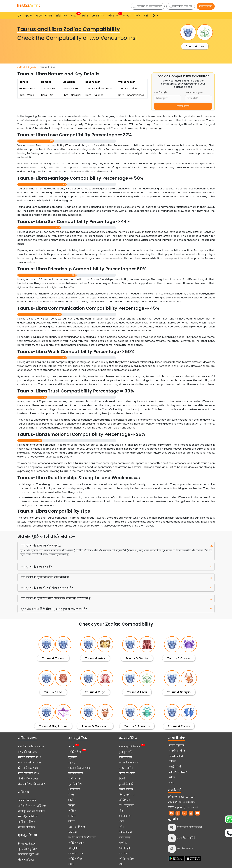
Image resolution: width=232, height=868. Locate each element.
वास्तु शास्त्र (74, 848)
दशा (121, 864)
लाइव (75, 15)
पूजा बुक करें (125, 752)
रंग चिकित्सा (125, 816)
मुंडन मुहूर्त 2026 (26, 860)
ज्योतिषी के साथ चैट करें (148, 6)
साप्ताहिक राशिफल (28, 817)
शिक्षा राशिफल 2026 (28, 773)
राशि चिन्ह (124, 853)
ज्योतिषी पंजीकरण (178, 772)
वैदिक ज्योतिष (76, 773)
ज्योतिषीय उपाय (76, 843)
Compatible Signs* (194, 93)
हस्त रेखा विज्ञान (77, 827)
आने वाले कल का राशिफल (32, 806)
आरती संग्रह (125, 837)
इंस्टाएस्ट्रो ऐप (125, 757)
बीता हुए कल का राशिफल (31, 811)
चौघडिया (73, 832)
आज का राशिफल (27, 801)
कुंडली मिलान (44, 16)
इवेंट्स (172, 777)
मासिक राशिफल (27, 822)
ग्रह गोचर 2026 (76, 853)
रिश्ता (71, 795)
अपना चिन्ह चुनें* (161, 93)
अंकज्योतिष (74, 789)
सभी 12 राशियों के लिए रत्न (82, 837)
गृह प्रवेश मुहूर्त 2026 (28, 849)
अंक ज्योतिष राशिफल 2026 (32, 784)
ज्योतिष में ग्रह (75, 859)
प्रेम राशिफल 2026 (28, 752)
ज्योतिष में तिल (126, 859)
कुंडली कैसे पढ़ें (126, 784)
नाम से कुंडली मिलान (130, 746)
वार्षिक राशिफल (26, 827)
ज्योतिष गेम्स (75, 752)
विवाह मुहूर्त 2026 (27, 844)
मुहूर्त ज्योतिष (75, 784)
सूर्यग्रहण (73, 757)
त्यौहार (72, 805)
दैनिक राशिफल (127, 773)
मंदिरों (71, 821)
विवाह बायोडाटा (127, 795)
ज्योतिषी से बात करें (181, 6)
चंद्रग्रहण (73, 763)
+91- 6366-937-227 (184, 797)
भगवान (72, 816)
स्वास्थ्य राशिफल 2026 (30, 757)
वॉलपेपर (123, 843)
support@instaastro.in (187, 807)
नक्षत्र (71, 864)
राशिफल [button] (61, 16)
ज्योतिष (72, 811)
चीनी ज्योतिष (75, 779)
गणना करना (183, 106)
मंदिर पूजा (114, 15)
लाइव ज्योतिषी (126, 768)
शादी (71, 800)
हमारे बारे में (175, 767)
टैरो (146, 16)
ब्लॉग (137, 16)
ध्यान (121, 821)
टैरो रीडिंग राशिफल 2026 (31, 747)
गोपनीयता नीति (177, 751)
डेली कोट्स (124, 848)
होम (19, 16)
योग (121, 811)
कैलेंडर (127, 16)
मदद (171, 783)
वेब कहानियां (125, 832)
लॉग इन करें (206, 6)
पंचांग (85, 16)
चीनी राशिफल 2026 (28, 779)
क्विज (71, 746)
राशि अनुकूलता (30, 67)
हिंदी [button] (154, 16)
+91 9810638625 (182, 802)
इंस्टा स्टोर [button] (97, 16)
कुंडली (29, 16)
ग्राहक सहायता (176, 745)
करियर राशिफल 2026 (30, 763)
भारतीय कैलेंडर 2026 (79, 768)
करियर (173, 761)
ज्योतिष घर (124, 800)
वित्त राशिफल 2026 (28, 768)
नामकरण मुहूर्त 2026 (29, 854)
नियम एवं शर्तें (176, 756)
